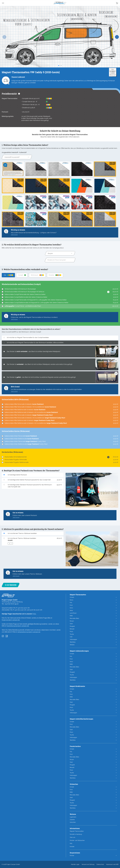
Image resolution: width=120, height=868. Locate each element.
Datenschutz (100, 864)
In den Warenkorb (11, 585)
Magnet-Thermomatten (77, 831)
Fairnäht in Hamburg (76, 834)
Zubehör (72, 820)
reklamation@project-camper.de (29, 632)
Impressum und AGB (112, 864)
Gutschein (73, 822)
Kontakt (72, 847)
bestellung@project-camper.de (18, 626)
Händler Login (75, 864)
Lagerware (73, 817)
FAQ (71, 843)
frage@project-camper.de (11, 620)
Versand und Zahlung (88, 864)
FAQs (34, 614)
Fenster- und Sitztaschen (77, 840)
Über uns (73, 837)
